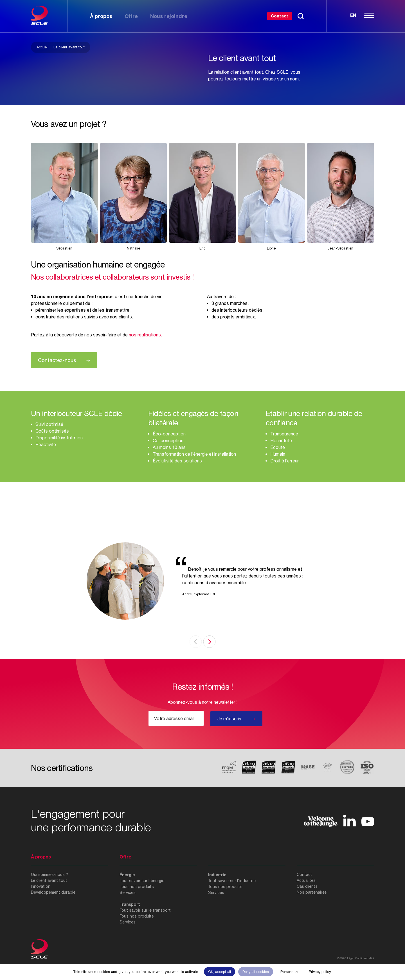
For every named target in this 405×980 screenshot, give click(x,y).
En (353, 15)
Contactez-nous (57, 360)
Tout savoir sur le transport (145, 910)
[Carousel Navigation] (203, 642)
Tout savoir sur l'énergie (142, 881)
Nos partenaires (312, 892)
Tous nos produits (137, 887)
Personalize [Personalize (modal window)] (290, 972)
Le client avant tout (49, 880)
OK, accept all (220, 972)
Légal (351, 958)
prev (196, 642)
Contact (280, 16)
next (210, 642)
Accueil (42, 47)
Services (128, 893)
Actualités (306, 880)
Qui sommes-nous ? (49, 875)
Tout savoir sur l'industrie (232, 881)
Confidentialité (365, 958)
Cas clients (307, 886)
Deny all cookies (256, 972)
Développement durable (53, 892)
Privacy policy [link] (320, 972)
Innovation (41, 886)
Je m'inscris (229, 719)
